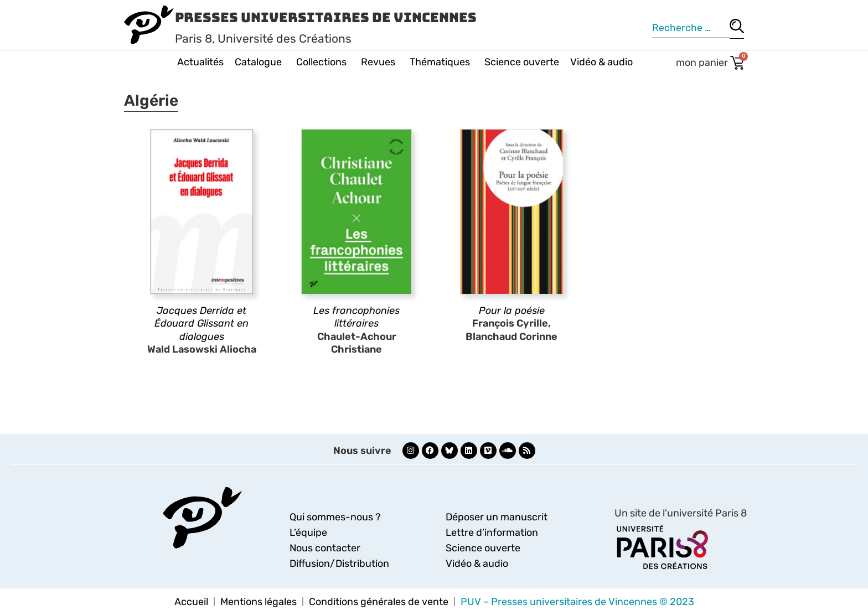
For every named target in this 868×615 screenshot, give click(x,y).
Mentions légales (259, 602)
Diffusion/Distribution (339, 564)
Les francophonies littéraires (356, 317)
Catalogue (260, 62)
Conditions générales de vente (379, 602)
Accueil (191, 602)
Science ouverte (522, 62)
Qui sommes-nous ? (335, 517)
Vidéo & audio (601, 62)
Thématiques (441, 62)
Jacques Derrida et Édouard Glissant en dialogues (201, 324)
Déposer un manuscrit (497, 517)
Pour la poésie (512, 311)
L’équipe (308, 533)
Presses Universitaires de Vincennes (326, 17)
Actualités (200, 62)
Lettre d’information (492, 533)
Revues (380, 62)
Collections (323, 62)
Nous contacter (325, 548)
